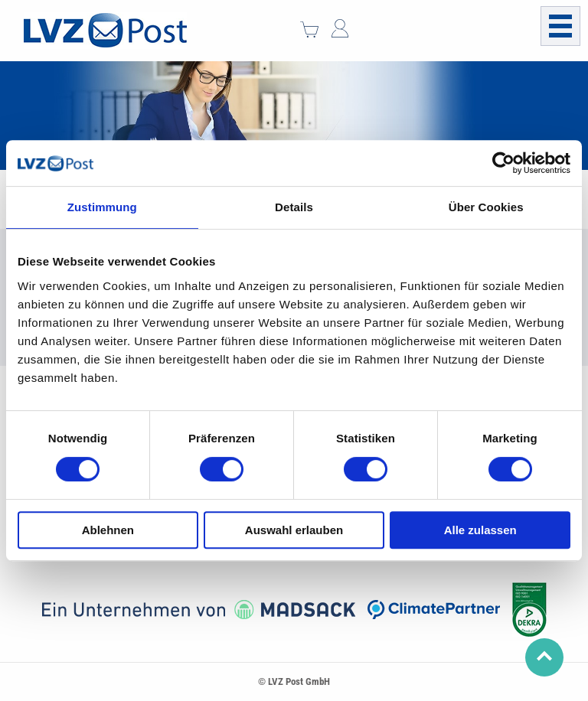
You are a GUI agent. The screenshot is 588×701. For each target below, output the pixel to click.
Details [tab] (294, 207)
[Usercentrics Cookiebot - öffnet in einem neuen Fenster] (503, 163)
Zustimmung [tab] (102, 207)
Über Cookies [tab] (486, 207)
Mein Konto (340, 28)
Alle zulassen (480, 530)
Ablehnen (108, 530)
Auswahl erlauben (294, 530)
